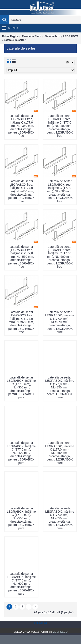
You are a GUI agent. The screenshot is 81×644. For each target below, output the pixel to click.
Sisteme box (52, 36)
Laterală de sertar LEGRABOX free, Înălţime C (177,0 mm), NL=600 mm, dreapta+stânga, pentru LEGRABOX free (60, 257)
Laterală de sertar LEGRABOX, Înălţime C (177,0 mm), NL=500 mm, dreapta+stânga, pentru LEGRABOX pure (21, 518)
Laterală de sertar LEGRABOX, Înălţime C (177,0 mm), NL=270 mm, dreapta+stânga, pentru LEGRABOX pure (60, 322)
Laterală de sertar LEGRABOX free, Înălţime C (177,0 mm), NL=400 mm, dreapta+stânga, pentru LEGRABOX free (60, 126)
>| (35, 607)
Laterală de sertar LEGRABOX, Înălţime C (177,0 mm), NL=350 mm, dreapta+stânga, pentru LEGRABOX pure (60, 387)
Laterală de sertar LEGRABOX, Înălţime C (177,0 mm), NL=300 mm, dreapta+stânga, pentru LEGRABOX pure (21, 387)
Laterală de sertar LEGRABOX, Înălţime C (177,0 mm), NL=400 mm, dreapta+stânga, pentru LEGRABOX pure (21, 453)
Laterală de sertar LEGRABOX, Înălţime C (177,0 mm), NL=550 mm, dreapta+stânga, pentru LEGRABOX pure (60, 518)
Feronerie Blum (32, 36)
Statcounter (40, 623)
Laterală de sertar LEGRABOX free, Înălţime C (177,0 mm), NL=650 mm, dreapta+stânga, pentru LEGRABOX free (21, 322)
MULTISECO (60, 632)
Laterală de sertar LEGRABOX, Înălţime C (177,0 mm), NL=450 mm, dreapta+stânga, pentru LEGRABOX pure (60, 453)
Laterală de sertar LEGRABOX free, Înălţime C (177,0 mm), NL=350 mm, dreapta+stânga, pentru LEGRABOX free (21, 126)
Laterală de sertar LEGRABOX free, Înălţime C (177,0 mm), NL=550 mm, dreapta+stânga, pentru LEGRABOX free (21, 257)
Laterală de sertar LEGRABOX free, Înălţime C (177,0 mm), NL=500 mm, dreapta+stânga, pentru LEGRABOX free (60, 191)
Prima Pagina (10, 36)
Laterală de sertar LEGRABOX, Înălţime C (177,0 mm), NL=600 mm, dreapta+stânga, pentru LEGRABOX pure (21, 584)
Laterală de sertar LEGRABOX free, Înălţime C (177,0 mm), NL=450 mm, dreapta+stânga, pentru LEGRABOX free (21, 191)
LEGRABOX (71, 36)
